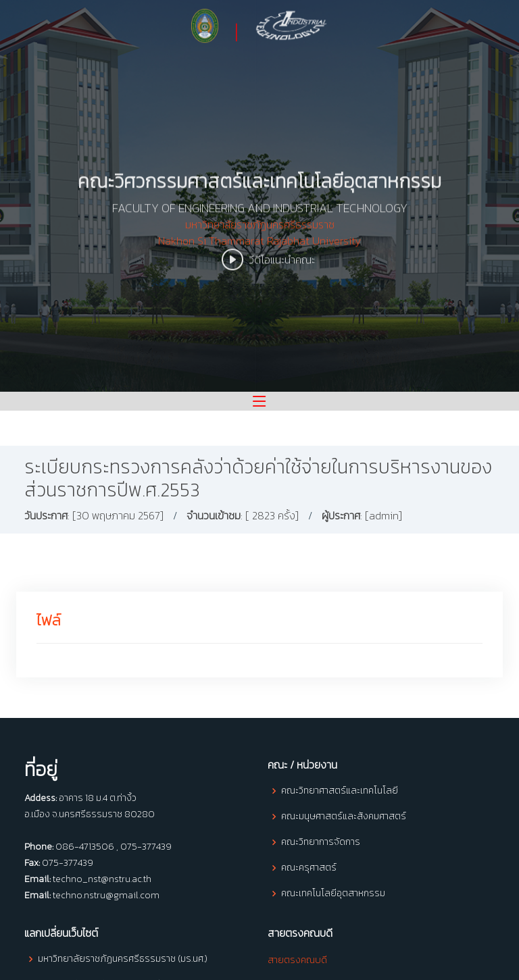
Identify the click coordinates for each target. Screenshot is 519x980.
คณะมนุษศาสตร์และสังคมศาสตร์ (344, 817)
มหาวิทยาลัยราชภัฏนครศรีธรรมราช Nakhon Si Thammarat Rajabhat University (259, 240)
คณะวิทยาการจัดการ (321, 842)
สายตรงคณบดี (297, 960)
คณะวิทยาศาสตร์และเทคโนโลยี (340, 791)
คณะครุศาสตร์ (309, 868)
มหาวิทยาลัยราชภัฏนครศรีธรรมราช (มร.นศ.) (123, 959)
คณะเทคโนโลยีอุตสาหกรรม (333, 894)
